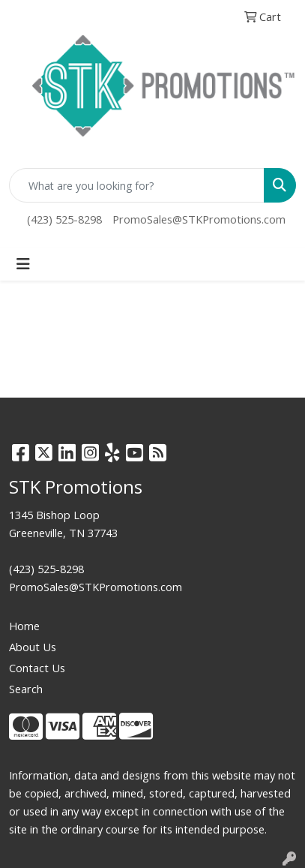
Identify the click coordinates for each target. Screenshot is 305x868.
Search (26, 689)
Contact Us (37, 668)
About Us (33, 647)
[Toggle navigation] (23, 264)
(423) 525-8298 (64, 219)
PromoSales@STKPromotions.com (199, 219)
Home (24, 626)
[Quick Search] (137, 185)
